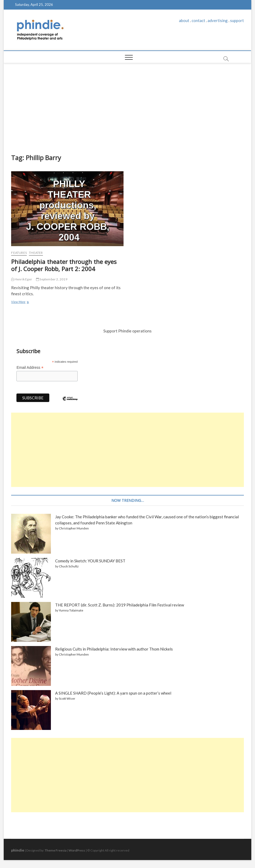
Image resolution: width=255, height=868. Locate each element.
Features (19, 253)
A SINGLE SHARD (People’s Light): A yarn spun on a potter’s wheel (113, 693)
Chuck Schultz (69, 566)
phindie (18, 850)
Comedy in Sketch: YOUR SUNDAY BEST (90, 561)
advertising (218, 20)
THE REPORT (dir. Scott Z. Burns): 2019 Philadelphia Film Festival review (120, 605)
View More (19, 302)
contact (198, 20)
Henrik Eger (22, 279)
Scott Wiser (67, 698)
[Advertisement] (128, 103)
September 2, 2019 (52, 279)
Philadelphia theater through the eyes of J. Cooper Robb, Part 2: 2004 (64, 265)
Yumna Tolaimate (71, 610)
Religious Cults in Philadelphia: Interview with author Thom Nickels (114, 649)
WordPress (77, 850)
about (184, 20)
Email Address (30, 368)
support (237, 20)
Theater (36, 253)
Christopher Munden (74, 528)
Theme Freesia (56, 850)
